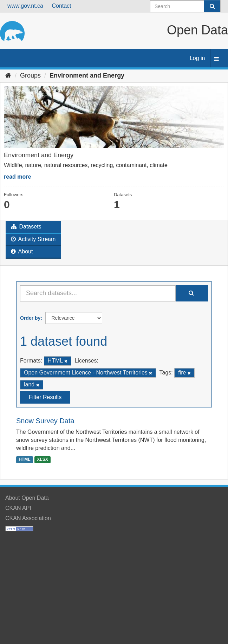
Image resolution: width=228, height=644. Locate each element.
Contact (61, 6)
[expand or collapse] (216, 59)
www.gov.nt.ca (25, 6)
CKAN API (18, 508)
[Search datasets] (185, 6)
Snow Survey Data (45, 421)
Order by (30, 318)
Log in (197, 58)
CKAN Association (28, 518)
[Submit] (212, 6)
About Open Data (27, 498)
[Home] (8, 75)
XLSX (42, 459)
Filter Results (45, 397)
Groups (30, 75)
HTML (24, 459)
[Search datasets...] (98, 293)
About (22, 251)
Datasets (26, 227)
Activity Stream (33, 239)
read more (17, 177)
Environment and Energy (87, 75)
